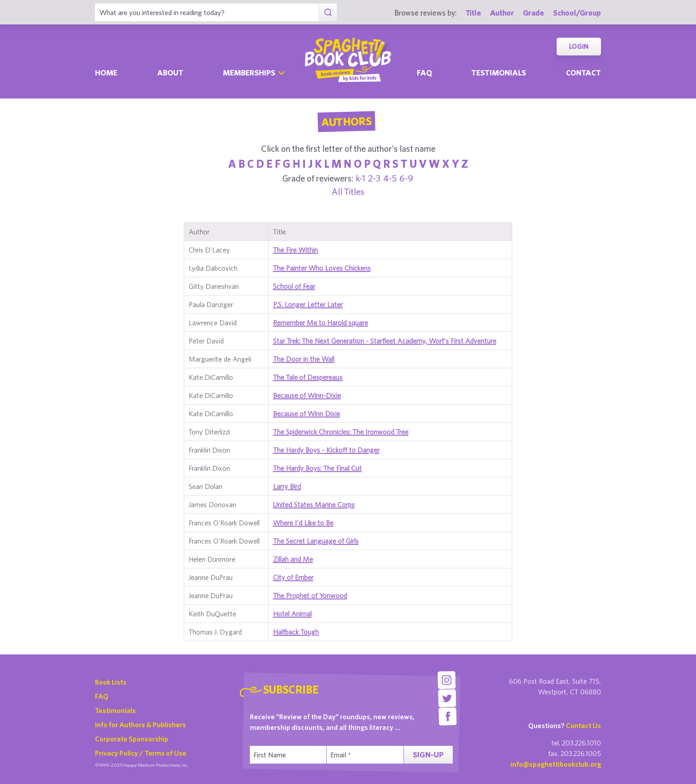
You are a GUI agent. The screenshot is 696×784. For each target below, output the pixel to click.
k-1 (361, 178)
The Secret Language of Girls (316, 541)
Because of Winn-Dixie (307, 395)
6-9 (406, 178)
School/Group (577, 13)
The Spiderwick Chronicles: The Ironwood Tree (341, 432)
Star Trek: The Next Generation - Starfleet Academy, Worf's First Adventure (385, 341)
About (170, 73)
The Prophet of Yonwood (310, 595)
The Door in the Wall (304, 359)
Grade (534, 13)
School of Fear (294, 286)
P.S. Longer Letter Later (308, 304)
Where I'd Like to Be (303, 523)
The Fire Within (295, 250)
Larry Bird (287, 486)
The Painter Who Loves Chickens (322, 268)
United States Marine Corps (314, 504)
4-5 (390, 178)
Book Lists (111, 682)
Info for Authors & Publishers (140, 725)
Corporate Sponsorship (132, 739)
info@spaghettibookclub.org (556, 764)
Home (106, 73)
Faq (424, 73)
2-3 (374, 178)
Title (473, 13)
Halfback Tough (296, 632)
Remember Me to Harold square (320, 323)
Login (579, 46)
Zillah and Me (293, 559)
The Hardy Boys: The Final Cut (317, 468)
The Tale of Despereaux (308, 377)
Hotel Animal (292, 614)
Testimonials (499, 73)
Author (502, 13)
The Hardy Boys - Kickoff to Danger (326, 450)
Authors (346, 122)
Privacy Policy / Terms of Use (141, 753)
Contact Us (583, 725)
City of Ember (293, 577)
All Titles (348, 191)
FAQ (102, 696)
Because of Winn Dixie (306, 414)
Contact (583, 73)
